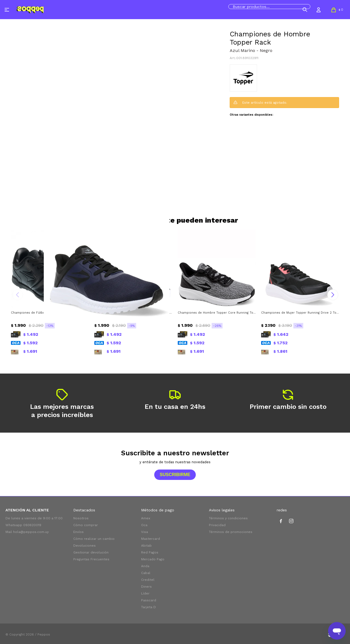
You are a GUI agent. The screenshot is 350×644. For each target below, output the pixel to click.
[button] (305, 10)
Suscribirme (175, 475)
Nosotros (81, 518)
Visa (145, 532)
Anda (145, 566)
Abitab (146, 546)
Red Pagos (150, 552)
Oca (144, 525)
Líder (145, 593)
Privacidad (217, 525)
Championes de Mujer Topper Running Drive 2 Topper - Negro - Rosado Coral (300, 313)
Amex (146, 518)
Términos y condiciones (228, 518)
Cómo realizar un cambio (94, 539)
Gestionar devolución (91, 552)
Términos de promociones (231, 532)
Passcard (149, 600)
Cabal (146, 573)
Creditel (148, 580)
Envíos (78, 532)
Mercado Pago (153, 559)
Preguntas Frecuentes (91, 559)
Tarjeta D (148, 607)
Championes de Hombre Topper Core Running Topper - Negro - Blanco (217, 313)
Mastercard (151, 539)
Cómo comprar (86, 525)
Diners (146, 587)
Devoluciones (84, 546)
